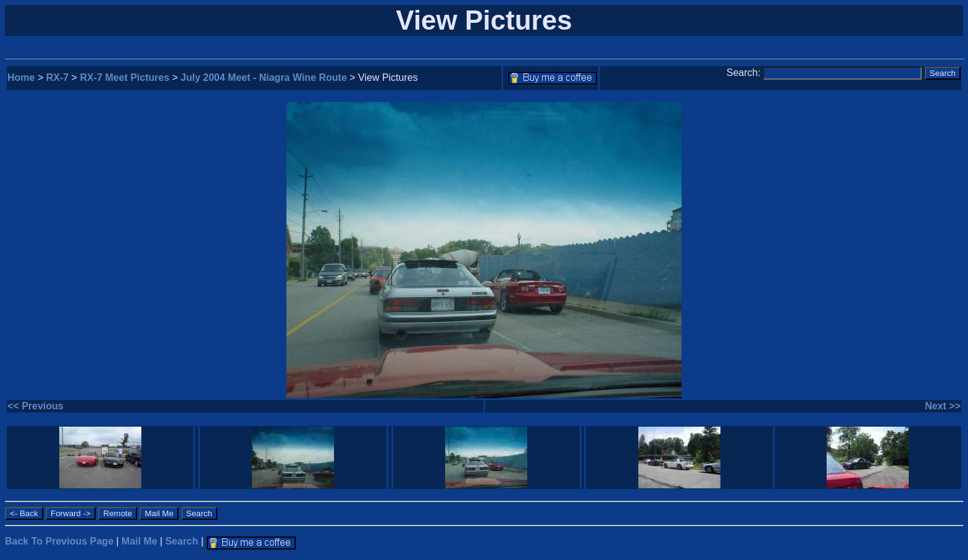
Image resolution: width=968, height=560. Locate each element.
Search (182, 541)
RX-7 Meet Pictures (124, 77)
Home (21, 77)
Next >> (943, 406)
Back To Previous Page (59, 541)
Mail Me (140, 541)
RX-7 (57, 77)
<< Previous (35, 406)
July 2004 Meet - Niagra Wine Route (264, 77)
